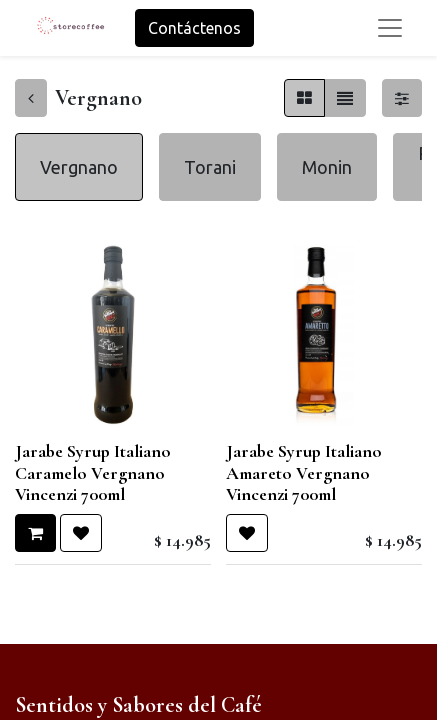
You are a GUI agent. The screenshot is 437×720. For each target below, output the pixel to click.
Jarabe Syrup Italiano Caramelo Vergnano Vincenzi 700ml (93, 472)
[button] (35, 533)
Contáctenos (194, 28)
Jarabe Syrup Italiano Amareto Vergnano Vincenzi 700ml (304, 472)
